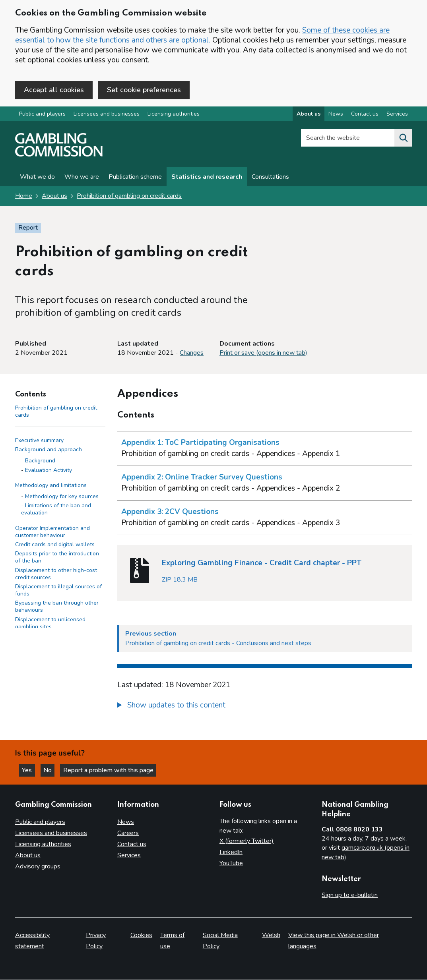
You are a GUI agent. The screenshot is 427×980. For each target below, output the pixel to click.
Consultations (270, 178)
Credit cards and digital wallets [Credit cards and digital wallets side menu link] (55, 545)
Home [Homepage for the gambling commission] (24, 197)
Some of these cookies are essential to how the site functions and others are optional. (202, 35)
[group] (265, 707)
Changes (192, 354)
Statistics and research (207, 178)
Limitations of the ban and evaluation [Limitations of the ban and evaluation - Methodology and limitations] (56, 510)
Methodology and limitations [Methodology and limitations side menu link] (51, 486)
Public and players (42, 115)
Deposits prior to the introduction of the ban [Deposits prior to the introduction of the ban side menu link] (57, 558)
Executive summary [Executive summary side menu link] (39, 441)
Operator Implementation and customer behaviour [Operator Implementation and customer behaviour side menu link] (52, 532)
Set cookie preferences (144, 90)
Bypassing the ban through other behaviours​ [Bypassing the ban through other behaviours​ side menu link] (57, 607)
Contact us (132, 844)
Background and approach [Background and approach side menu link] (49, 450)
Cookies (141, 936)
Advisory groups (38, 866)
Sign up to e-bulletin (350, 895)
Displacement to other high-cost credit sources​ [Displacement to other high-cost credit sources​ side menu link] (56, 574)
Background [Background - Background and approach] (40, 461)
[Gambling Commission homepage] (59, 155)
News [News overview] (336, 115)
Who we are (82, 178)
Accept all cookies (54, 90)
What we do (37, 178)
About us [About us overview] (309, 115)
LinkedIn (231, 852)
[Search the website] (403, 139)
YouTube (231, 863)
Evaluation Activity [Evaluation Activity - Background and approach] (49, 471)
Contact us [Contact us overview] (365, 115)
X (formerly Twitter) (246, 841)
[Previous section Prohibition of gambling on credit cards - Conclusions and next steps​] (265, 639)
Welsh (271, 936)
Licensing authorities (174, 115)
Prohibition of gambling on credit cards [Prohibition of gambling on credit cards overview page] (129, 197)
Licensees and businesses (107, 115)
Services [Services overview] (397, 115)
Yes (29, 770)
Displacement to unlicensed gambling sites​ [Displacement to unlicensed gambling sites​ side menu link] (50, 623)
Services (129, 855)
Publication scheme (135, 178)
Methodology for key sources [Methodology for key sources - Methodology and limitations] (62, 497)
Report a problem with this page (112, 770)
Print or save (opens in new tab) (263, 354)
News (126, 822)
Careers (128, 833)
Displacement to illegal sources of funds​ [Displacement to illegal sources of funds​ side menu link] (58, 591)
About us (54, 197)
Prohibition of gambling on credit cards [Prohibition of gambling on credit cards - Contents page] (56, 412)
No (51, 770)
